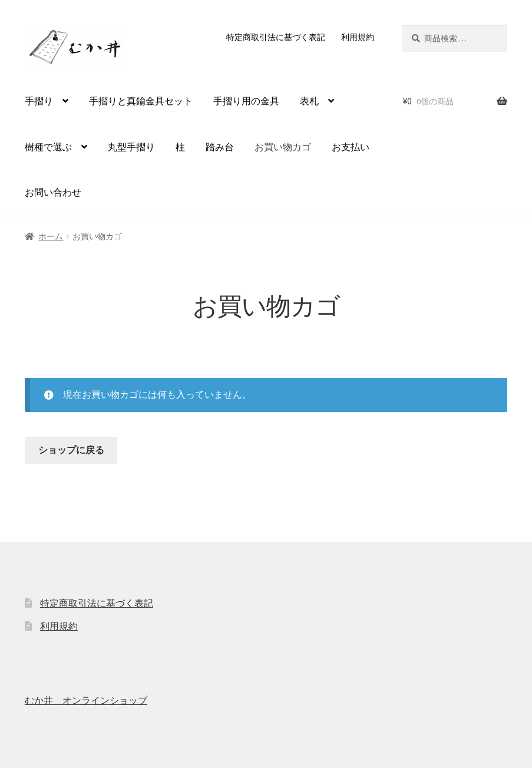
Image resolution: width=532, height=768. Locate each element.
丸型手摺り (131, 147)
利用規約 (358, 37)
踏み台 (220, 147)
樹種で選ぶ (48, 147)
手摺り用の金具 (246, 101)
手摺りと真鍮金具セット (141, 101)
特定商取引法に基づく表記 (276, 37)
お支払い (351, 147)
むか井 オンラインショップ (86, 700)
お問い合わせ (53, 192)
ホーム (51, 236)
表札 (309, 101)
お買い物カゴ (283, 147)
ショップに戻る (71, 450)
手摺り (39, 101)
